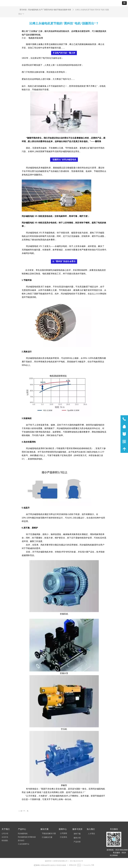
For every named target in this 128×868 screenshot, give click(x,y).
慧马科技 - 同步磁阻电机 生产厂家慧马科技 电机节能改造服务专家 (45, 10)
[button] (124, 3)
